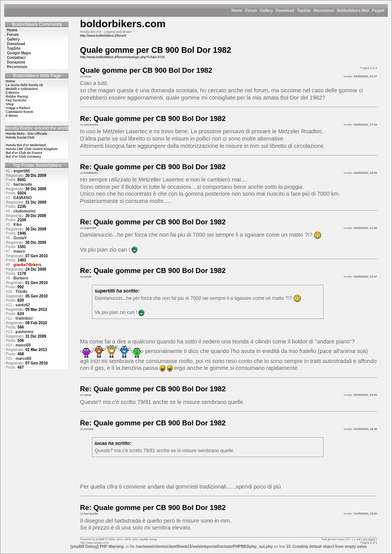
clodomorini (24, 211)
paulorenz (25, 332)
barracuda (23, 184)
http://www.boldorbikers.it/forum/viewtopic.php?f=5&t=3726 (122, 57)
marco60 (24, 359)
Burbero (21, 278)
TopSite (304, 11)
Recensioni (324, 11)
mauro (19, 251)
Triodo (22, 292)
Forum (251, 11)
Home (237, 11)
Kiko (18, 225)
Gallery (266, 11)
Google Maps (19, 53)
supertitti (22, 171)
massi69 (23, 345)
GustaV (20, 238)
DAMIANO (23, 198)
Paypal (378, 11)
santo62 (23, 305)
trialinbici (24, 318)
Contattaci (16, 58)
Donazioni (16, 62)
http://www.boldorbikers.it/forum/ (103, 36)
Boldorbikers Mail (353, 11)
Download (285, 11)
